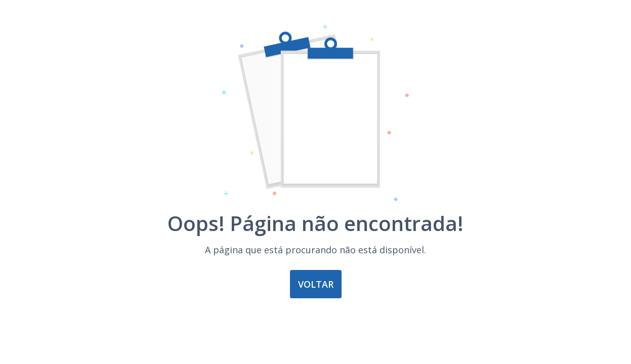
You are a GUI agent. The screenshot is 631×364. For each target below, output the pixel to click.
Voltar (316, 284)
